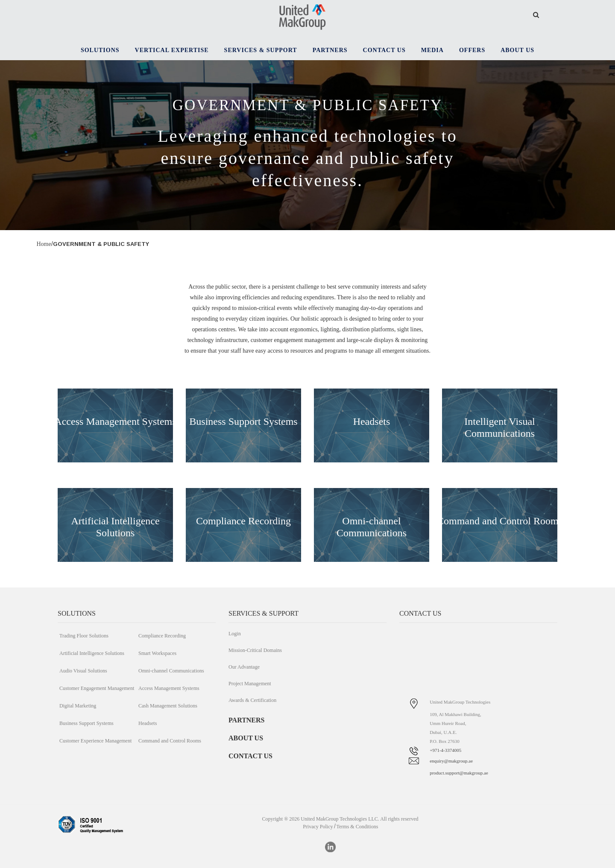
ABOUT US (246, 738)
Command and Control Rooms (170, 741)
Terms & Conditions (357, 827)
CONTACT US (250, 756)
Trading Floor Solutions (84, 636)
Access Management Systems (115, 421)
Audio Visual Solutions (83, 671)
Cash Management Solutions (168, 706)
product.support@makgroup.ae (459, 773)
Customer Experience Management (95, 741)
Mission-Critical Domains (255, 650)
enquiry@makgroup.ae (451, 761)
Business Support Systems (243, 421)
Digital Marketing (78, 706)
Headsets (372, 421)
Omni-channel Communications (171, 671)
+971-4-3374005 (445, 750)
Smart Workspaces (157, 653)
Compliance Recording (243, 521)
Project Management (250, 684)
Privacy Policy (318, 827)
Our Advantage (244, 667)
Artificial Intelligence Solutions (92, 653)
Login (235, 634)
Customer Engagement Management (97, 688)
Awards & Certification (252, 700)
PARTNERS (246, 720)
